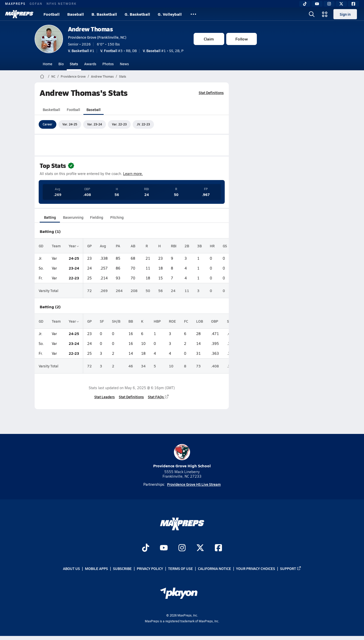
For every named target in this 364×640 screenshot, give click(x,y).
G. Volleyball (170, 14)
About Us (71, 569)
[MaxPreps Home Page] (42, 76)
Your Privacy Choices (256, 569)
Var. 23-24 (95, 124)
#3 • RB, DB (119, 51)
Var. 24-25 (70, 124)
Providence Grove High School (182, 456)
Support (291, 569)
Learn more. (133, 174)
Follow (242, 39)
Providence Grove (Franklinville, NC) (97, 37)
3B (199, 246)
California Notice (214, 569)
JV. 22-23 (143, 124)
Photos (108, 64)
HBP (157, 321)
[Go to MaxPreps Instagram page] (182, 548)
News (124, 64)
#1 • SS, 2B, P (163, 51)
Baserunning (73, 217)
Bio (61, 64)
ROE (172, 321)
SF (102, 321)
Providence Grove (73, 76)
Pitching (117, 217)
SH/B (116, 321)
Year (74, 246)
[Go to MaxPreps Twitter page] (200, 548)
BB (131, 321)
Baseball (76, 14)
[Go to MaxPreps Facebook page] (218, 548)
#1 (81, 51)
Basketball (51, 109)
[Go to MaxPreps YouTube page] (164, 548)
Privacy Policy (150, 569)
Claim (209, 39)
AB (133, 246)
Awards (90, 64)
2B (187, 246)
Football (52, 14)
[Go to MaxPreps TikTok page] (146, 548)
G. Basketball (137, 14)
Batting (50, 217)
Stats (74, 64)
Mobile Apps (96, 569)
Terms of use (180, 569)
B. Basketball (104, 14)
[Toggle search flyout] (312, 14)
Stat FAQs (158, 397)
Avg (103, 246)
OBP (215, 321)
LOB (200, 321)
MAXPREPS (15, 4)
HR (212, 246)
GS (225, 246)
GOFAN (36, 4)
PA (118, 246)
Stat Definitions (211, 93)
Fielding (97, 217)
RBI (174, 246)
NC (53, 76)
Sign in (345, 14)
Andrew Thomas (90, 29)
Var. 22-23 (119, 124)
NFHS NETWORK (62, 4)
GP (89, 246)
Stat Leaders (105, 397)
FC (186, 321)
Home (48, 64)
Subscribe (122, 569)
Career (48, 124)
